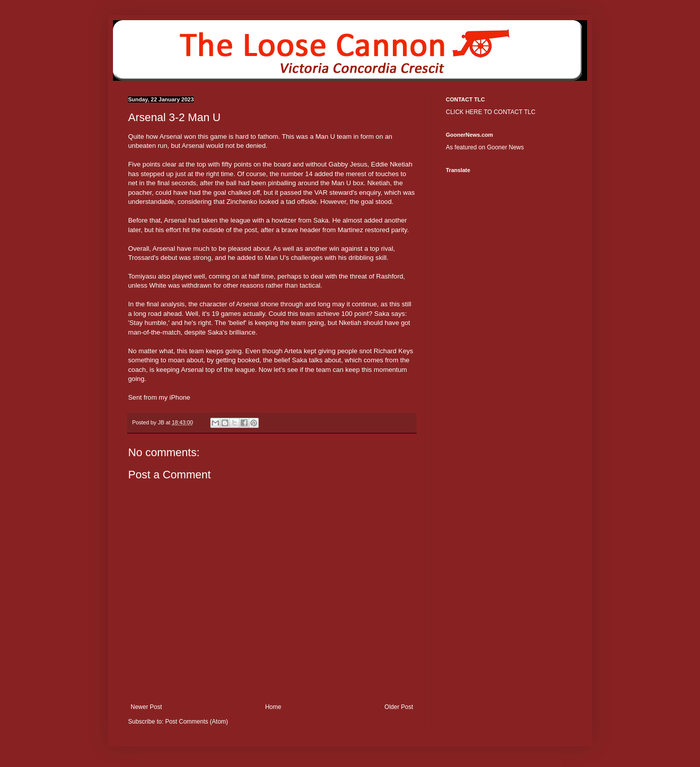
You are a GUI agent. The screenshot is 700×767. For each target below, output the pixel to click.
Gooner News (505, 147)
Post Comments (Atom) (196, 722)
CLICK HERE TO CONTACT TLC (491, 112)
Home (273, 707)
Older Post (399, 707)
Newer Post (146, 707)
